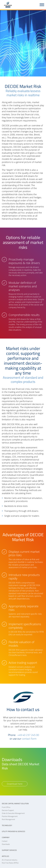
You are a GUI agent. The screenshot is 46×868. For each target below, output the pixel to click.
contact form (29, 739)
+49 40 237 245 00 (28, 735)
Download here (15, 784)
